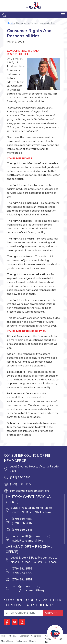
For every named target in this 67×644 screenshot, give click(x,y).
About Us (13, 636)
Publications (21, 641)
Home (10, 23)
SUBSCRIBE (53, 613)
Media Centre (7, 641)
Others (32, 641)
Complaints (36, 636)
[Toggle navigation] (63, 15)
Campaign (24, 636)
